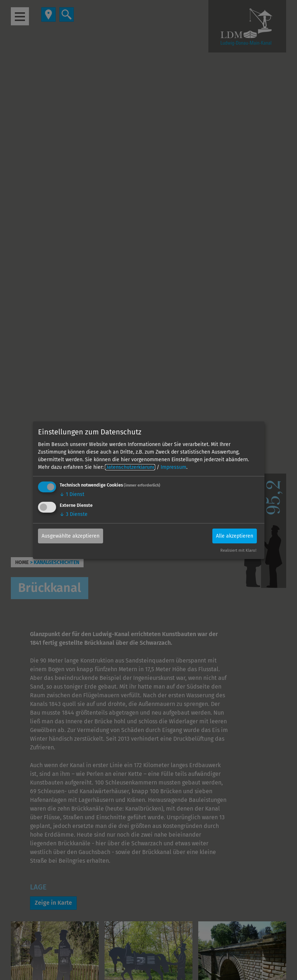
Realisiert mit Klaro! (238, 550)
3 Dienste (74, 514)
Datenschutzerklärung (130, 467)
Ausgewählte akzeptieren (71, 536)
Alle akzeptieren (235, 536)
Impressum (173, 467)
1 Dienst (72, 494)
